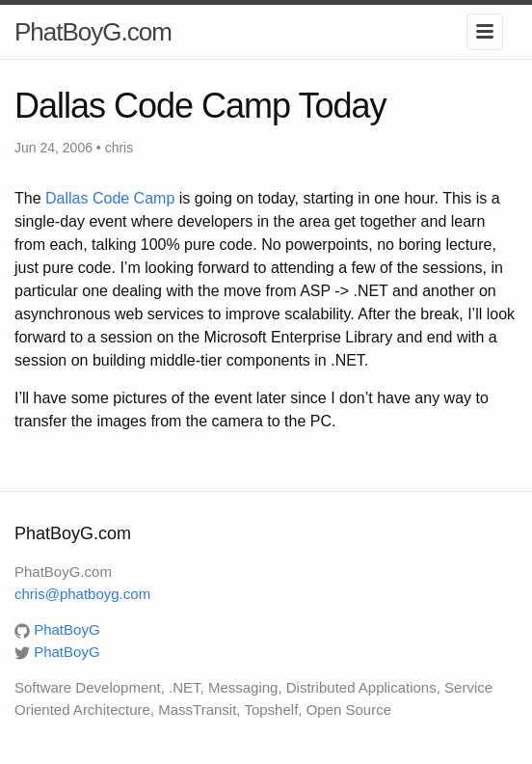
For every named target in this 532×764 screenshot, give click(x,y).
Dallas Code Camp (112, 198)
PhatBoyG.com (93, 32)
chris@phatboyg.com (82, 594)
